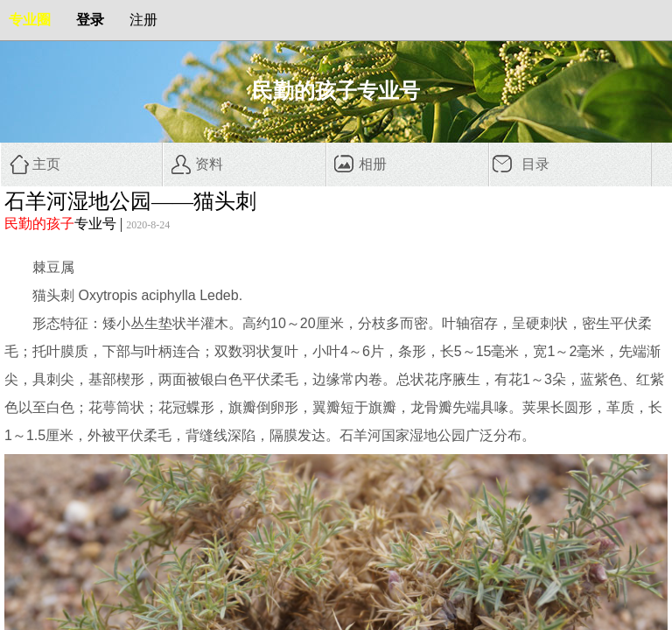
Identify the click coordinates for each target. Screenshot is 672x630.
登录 (90, 20)
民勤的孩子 (39, 224)
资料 (209, 164)
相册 (373, 164)
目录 (535, 164)
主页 (46, 164)
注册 (143, 20)
